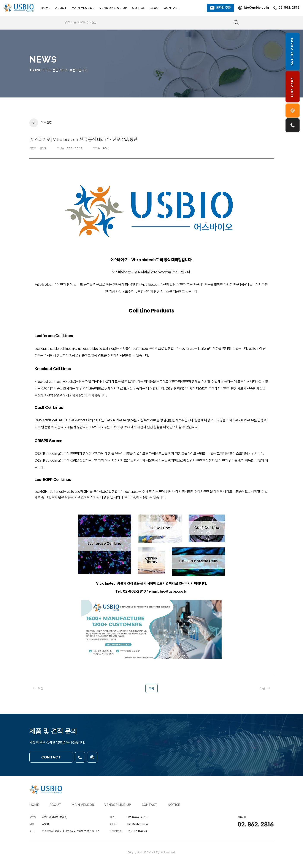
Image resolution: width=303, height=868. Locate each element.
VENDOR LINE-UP (113, 8)
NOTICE (138, 8)
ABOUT (61, 8)
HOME (46, 8)
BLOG (154, 8)
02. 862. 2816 (256, 825)
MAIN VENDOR (83, 8)
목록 (151, 689)
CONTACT (172, 8)
